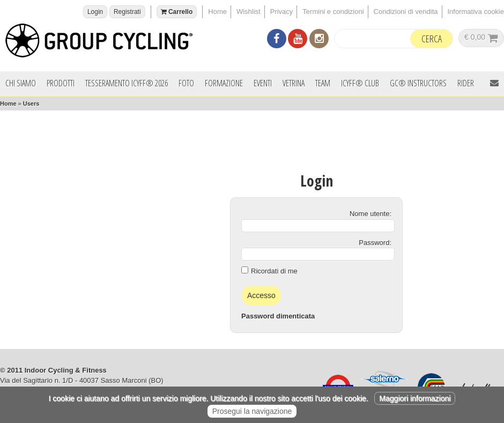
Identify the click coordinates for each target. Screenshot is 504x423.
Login (95, 12)
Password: (375, 243)
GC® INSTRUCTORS (418, 83)
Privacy (282, 12)
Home (217, 12)
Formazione (224, 83)
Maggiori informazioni (415, 398)
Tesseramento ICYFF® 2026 (127, 83)
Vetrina (294, 83)
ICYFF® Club (360, 83)
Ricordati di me (274, 271)
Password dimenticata (278, 316)
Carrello (177, 12)
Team (323, 83)
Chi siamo (21, 83)
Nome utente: (370, 214)
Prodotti (61, 83)
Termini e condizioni (333, 12)
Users (31, 103)
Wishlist (249, 12)
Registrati (127, 12)
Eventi (263, 83)
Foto (186, 83)
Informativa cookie (476, 12)
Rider (466, 83)
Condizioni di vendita (406, 12)
